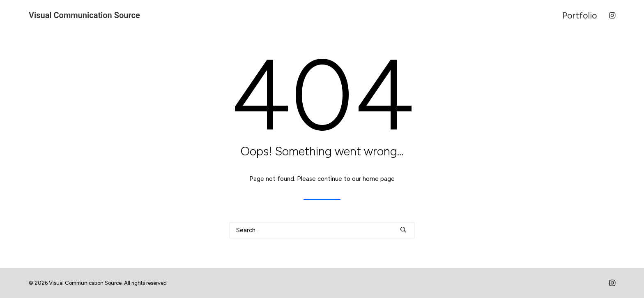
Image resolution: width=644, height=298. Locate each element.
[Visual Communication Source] (84, 15)
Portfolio (580, 15)
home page (379, 179)
